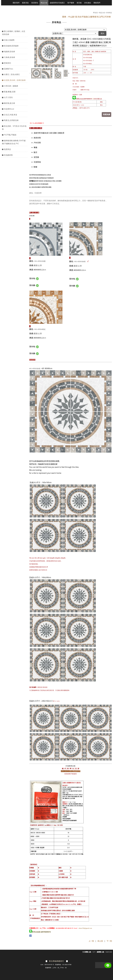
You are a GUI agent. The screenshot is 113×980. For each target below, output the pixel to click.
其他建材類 (8, 155)
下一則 (109, 941)
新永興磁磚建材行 (56, 961)
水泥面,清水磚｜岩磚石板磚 (15, 80)
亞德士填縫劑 (9, 40)
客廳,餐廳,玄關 (10, 92)
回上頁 (100, 941)
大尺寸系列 (8, 97)
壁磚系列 (7, 63)
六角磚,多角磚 (9, 57)
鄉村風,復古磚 (9, 103)
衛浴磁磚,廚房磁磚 (11, 46)
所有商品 (109, 13)
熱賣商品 (7, 149)
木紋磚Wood (9, 109)
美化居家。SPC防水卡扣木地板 (14, 128)
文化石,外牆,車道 (10, 115)
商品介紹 (102, 13)
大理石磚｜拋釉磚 (11, 86)
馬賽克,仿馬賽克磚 (11, 120)
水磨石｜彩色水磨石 (12, 74)
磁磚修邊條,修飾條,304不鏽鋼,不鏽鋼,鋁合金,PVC (14, 142)
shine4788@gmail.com (85, 928)
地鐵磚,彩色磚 (9, 52)
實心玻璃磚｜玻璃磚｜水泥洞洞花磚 (14, 33)
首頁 (96, 13)
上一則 (91, 941)
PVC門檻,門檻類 (10, 135)
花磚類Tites (8, 69)
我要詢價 (107, 114)
